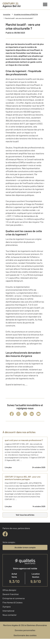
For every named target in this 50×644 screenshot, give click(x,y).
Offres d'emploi (9, 590)
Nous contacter (10, 615)
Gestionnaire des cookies (25, 635)
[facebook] (5, 534)
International (8, 611)
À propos (7, 607)
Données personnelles (25, 630)
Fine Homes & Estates (13, 602)
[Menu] (45, 4)
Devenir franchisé (11, 594)
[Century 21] (12, 5)
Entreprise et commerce (14, 598)
